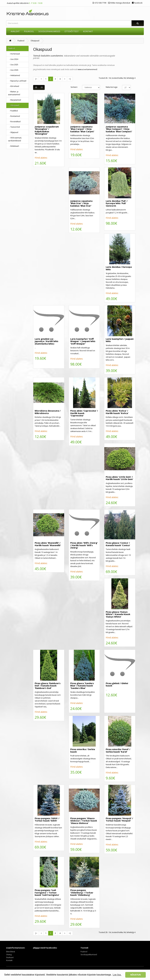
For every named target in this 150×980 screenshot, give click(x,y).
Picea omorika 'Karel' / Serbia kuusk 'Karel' (118, 750)
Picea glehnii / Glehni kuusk (117, 684)
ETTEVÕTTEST (72, 31)
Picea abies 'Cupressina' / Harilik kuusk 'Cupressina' (84, 413)
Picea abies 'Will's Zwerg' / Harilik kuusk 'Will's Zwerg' (84, 545)
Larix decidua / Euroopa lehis (119, 268)
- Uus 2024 (13, 59)
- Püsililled (13, 111)
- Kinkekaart (14, 146)
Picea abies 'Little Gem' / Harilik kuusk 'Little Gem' (119, 478)
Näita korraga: (112, 87)
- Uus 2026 (13, 70)
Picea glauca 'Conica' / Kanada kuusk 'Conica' (118, 544)
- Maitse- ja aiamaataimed (14, 93)
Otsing (9, 955)
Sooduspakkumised (89, 955)
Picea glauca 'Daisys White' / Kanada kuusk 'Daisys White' (118, 614)
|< (36, 79)
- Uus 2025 (13, 65)
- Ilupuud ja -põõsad (17, 81)
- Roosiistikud (14, 122)
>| (70, 79)
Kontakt (9, 960)
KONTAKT (88, 31)
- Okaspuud (14, 105)
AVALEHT (15, 31)
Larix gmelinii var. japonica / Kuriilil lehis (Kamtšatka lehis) (47, 341)
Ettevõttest (11, 952)
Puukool (29, 31)
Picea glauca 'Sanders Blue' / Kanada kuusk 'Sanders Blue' (82, 686)
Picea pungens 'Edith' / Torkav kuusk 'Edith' (47, 819)
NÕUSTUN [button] (136, 975)
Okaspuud (35, 41)
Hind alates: (41, 158)
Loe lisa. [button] (117, 975)
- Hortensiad (14, 54)
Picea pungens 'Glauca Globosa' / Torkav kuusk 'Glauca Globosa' (84, 821)
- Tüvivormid (14, 127)
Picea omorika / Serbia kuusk (83, 750)
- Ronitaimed (14, 116)
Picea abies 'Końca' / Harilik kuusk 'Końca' (117, 412)
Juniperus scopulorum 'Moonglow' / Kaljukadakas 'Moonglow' (47, 130)
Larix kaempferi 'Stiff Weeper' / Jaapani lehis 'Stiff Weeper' (83, 341)
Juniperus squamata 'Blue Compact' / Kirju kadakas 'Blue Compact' (119, 129)
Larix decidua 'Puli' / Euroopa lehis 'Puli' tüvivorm (117, 203)
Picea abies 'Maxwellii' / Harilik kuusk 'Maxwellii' (48, 544)
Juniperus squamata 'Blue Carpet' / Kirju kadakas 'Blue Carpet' (82, 129)
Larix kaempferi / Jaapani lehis (120, 340)
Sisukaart (10, 957)
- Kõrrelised (14, 86)
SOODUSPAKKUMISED (49, 31)
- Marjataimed (15, 100)
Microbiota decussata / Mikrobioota (48, 412)
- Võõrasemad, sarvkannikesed (15, 139)
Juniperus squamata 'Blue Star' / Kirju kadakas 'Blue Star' (81, 203)
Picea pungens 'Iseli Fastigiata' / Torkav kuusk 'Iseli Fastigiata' (47, 892)
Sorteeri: (74, 87)
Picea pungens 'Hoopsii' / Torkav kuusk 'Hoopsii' (119, 819)
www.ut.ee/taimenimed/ (87, 69)
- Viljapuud (13, 132)
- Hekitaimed (14, 75)
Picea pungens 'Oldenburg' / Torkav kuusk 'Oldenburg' (82, 892)
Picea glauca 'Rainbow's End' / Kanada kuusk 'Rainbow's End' (48, 686)
